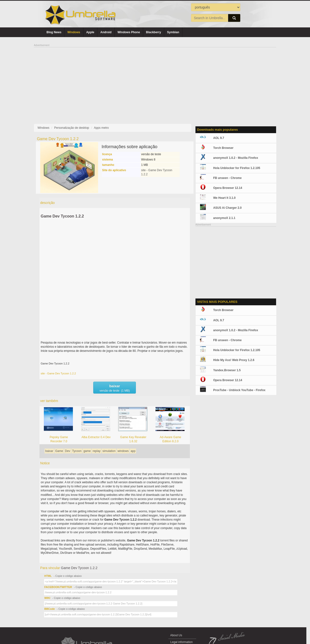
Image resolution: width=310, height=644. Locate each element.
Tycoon (77, 451)
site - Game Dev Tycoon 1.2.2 (58, 373)
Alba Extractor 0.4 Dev (96, 437)
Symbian (173, 32)
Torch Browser (223, 148)
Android (106, 32)
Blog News (54, 32)
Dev (67, 451)
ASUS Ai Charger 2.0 (227, 208)
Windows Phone (129, 32)
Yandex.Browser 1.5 (227, 370)
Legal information (182, 642)
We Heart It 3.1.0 (224, 198)
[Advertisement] (155, 81)
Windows (74, 32)
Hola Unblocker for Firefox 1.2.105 (237, 168)
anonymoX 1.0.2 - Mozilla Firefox (236, 158)
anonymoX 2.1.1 (224, 218)
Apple (90, 32)
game (87, 451)
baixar (49, 451)
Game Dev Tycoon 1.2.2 (62, 216)
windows (123, 451)
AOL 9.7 (219, 138)
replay (97, 451)
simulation (109, 451)
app (133, 451)
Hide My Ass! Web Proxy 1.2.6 (234, 360)
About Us (176, 635)
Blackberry (154, 32)
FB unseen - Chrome (227, 178)
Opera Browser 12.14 (228, 188)
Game (59, 451)
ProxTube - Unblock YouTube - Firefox (239, 390)
